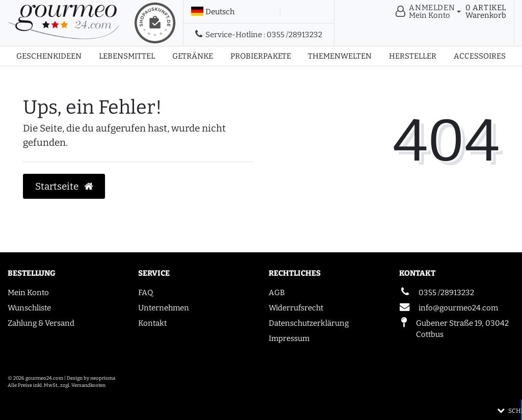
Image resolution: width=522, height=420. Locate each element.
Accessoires (480, 56)
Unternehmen (164, 308)
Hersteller (413, 56)
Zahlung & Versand (41, 323)
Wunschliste (29, 308)
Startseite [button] (64, 186)
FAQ (146, 293)
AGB (277, 293)
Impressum (289, 338)
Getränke (193, 56)
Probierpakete (261, 56)
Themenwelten (340, 56)
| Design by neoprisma (90, 378)
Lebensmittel (127, 56)
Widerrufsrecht (296, 308)
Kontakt (152, 323)
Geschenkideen (49, 56)
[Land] (213, 12)
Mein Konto (28, 293)
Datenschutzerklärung (309, 323)
